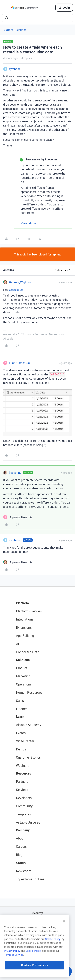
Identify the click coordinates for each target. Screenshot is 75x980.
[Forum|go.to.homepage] (24, 8)
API (38, 923)
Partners (22, 782)
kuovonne (15, 473)
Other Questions (16, 30)
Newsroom (24, 871)
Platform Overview (29, 611)
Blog (19, 855)
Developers (24, 798)
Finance (22, 709)
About (20, 838)
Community (24, 806)
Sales (20, 701)
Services (22, 790)
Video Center (25, 741)
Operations (24, 684)
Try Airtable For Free (30, 879)
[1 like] (18, 517)
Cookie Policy (53, 953)
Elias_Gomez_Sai (20, 363)
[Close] (64, 935)
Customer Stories (28, 757)
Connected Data (28, 652)
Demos (21, 749)
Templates (23, 814)
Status (21, 863)
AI (17, 644)
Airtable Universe (28, 822)
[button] (4, 8)
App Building (25, 636)
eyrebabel (15, 69)
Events (21, 733)
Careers (21, 846)
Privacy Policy (12, 964)
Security (38, 913)
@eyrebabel (16, 290)
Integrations (25, 619)
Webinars (23, 766)
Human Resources (29, 692)
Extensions (24, 627)
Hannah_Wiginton (20, 282)
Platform (22, 603)
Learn (20, 717)
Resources (23, 773)
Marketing (23, 676)
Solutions (23, 660)
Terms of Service (14, 968)
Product (22, 668)
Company (23, 830)
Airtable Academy (29, 725)
